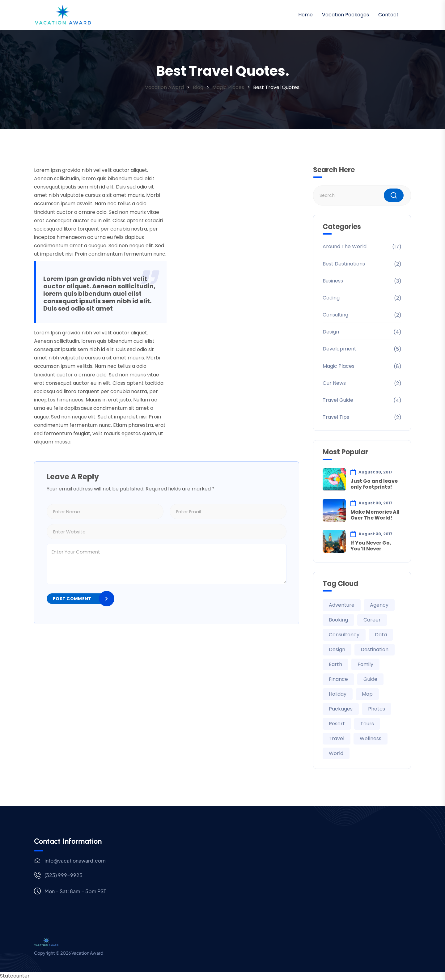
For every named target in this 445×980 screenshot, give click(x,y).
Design (331, 332)
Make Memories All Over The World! (375, 515)
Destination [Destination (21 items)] (375, 649)
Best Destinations (344, 264)
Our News (334, 383)
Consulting (335, 315)
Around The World (345, 246)
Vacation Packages (345, 15)
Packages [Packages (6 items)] (341, 709)
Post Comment (72, 599)
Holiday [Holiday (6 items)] (338, 694)
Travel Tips (336, 417)
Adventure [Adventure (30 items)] (342, 605)
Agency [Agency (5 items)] (379, 605)
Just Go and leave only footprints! (374, 484)
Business (333, 281)
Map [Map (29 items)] (367, 694)
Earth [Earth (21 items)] (335, 664)
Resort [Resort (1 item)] (337, 724)
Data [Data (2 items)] (381, 635)
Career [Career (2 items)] (372, 620)
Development (339, 349)
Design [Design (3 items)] (337, 649)
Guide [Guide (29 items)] (370, 679)
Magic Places (339, 366)
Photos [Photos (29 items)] (377, 709)
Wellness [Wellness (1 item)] (371, 738)
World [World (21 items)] (336, 753)
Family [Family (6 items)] (365, 664)
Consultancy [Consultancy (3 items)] (344, 635)
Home (305, 15)
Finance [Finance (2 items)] (338, 679)
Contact (388, 15)
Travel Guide (338, 400)
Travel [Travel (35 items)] (337, 738)
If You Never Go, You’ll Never (371, 546)
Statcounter (15, 976)
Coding (331, 298)
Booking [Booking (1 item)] (338, 620)
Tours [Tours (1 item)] (367, 724)
